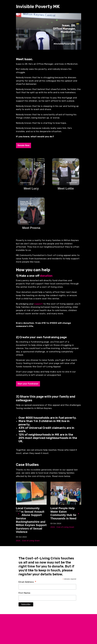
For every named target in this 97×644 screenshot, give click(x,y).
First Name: (25, 593)
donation (46, 276)
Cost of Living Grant (31, 541)
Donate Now (24, 145)
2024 (18, 541)
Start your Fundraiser (28, 384)
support (39, 304)
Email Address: (27, 582)
